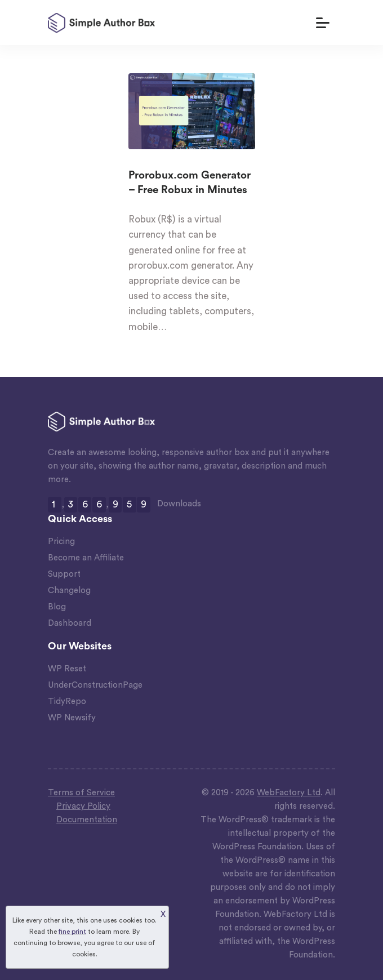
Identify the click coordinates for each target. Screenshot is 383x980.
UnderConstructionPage (95, 685)
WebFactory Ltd (289, 793)
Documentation (87, 820)
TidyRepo (67, 701)
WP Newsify (72, 718)
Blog (57, 607)
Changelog (69, 591)
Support (64, 574)
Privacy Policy (83, 806)
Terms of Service (81, 793)
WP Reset (67, 669)
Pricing (61, 542)
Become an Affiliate (86, 558)
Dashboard (70, 623)
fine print (72, 932)
